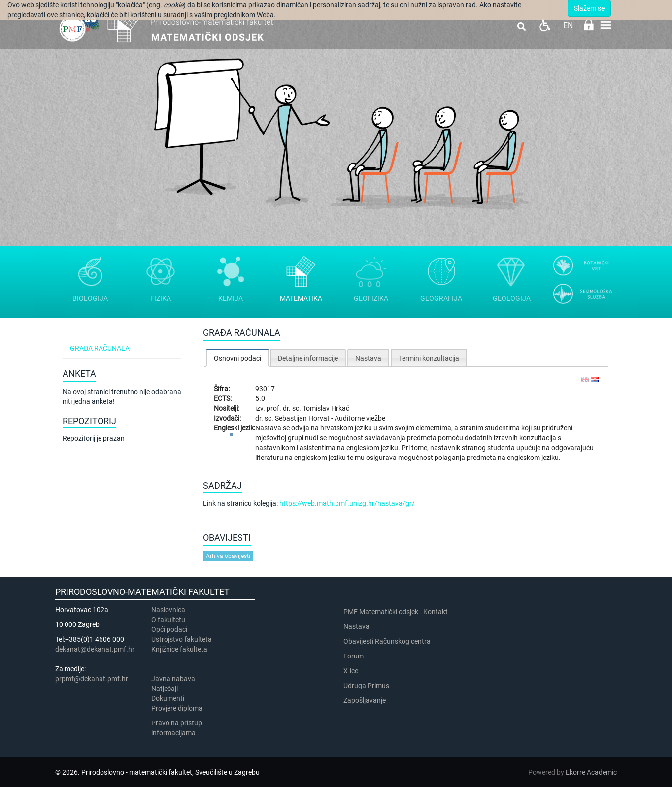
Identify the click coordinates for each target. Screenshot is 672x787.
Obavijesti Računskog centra (387, 641)
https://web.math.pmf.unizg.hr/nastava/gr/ (347, 503)
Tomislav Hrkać (326, 408)
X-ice (351, 671)
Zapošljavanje (365, 700)
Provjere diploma (177, 708)
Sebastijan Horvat (303, 418)
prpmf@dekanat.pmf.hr (92, 679)
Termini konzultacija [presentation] (429, 358)
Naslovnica (168, 610)
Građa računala (100, 348)
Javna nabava (173, 679)
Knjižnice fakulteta (179, 649)
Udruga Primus (366, 686)
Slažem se (589, 8)
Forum (353, 656)
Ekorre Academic (591, 772)
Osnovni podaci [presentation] (237, 358)
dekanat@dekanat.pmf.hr (95, 649)
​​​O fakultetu (168, 620)
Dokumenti (168, 698)
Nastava (356, 626)
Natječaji (165, 689)
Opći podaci (169, 629)
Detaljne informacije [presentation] (308, 358)
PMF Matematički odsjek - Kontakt (396, 612)
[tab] (237, 358)
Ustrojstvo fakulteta (182, 639)
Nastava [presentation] (368, 358)
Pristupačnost (545, 25)
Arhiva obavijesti (228, 556)
